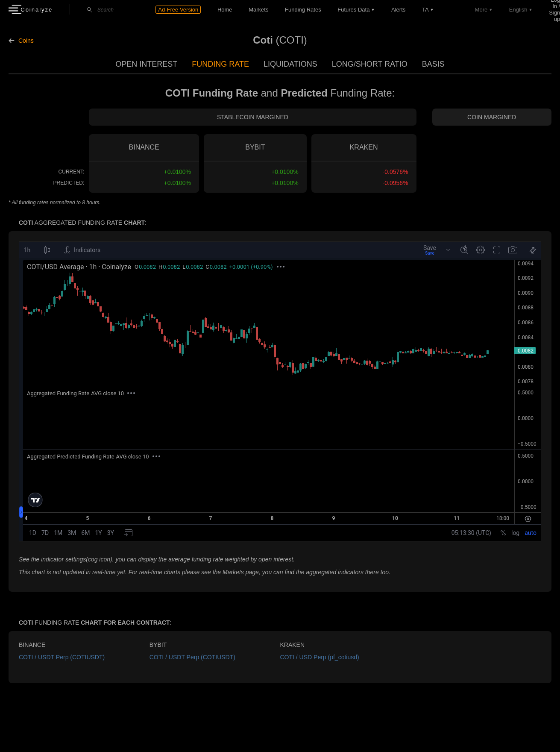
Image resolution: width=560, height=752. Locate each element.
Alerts (398, 10)
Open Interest (146, 64)
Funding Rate (220, 64)
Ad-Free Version (178, 10)
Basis (433, 64)
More (481, 10)
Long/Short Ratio (370, 64)
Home (225, 10)
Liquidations (290, 64)
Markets (258, 10)
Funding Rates (303, 10)
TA (425, 10)
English (518, 10)
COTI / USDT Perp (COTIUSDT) (62, 657)
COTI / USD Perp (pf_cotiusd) (320, 657)
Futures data (353, 10)
